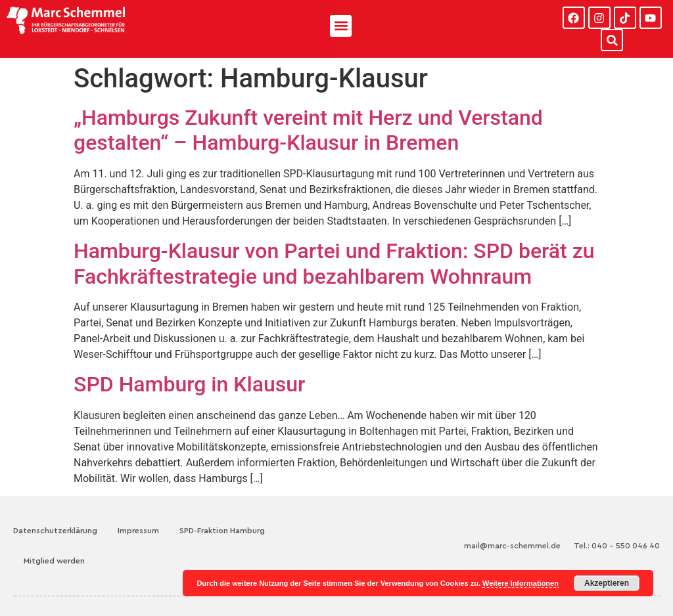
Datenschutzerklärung (55, 531)
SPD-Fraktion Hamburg (222, 531)
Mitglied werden (54, 561)
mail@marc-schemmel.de (512, 546)
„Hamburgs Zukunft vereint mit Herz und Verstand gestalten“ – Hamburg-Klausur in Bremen (308, 130)
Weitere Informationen (521, 583)
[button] (341, 26)
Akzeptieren (607, 583)
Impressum (138, 531)
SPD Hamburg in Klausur (189, 384)
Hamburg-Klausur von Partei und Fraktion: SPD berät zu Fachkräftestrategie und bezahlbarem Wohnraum (334, 263)
